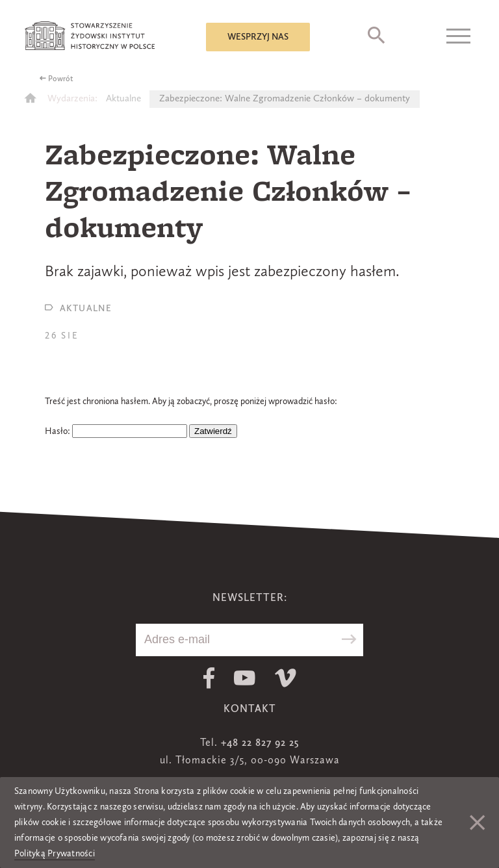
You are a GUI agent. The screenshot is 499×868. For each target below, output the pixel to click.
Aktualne (123, 99)
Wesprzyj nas (258, 37)
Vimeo (286, 678)
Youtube (245, 678)
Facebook (209, 678)
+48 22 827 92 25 (260, 743)
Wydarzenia (71, 99)
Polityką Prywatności (55, 854)
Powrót (61, 79)
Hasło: (116, 431)
